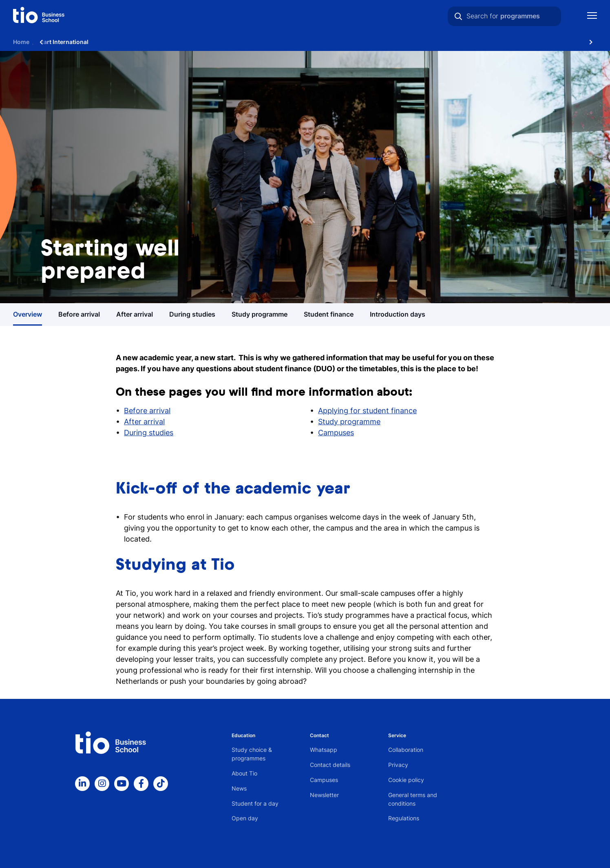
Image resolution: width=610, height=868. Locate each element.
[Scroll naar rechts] (591, 42)
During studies (149, 433)
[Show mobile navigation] (592, 17)
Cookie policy (406, 780)
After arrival (144, 422)
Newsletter (324, 795)
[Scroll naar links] (41, 42)
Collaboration (406, 750)
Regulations (404, 818)
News (239, 788)
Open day (245, 818)
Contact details (330, 765)
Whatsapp (324, 750)
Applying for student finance (367, 411)
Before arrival (147, 411)
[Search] (458, 16)
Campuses (336, 433)
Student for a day (255, 803)
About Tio (244, 773)
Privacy (398, 765)
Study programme (349, 422)
